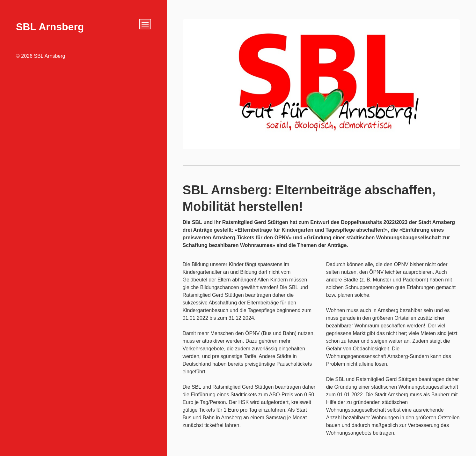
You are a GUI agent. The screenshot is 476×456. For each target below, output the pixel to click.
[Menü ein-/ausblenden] (145, 24)
